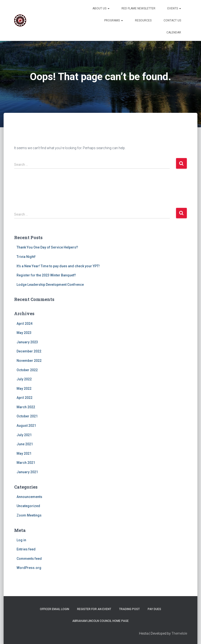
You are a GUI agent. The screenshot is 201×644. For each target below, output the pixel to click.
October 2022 (27, 370)
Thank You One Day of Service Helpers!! (47, 247)
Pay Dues (154, 609)
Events (174, 8)
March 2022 (26, 407)
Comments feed (29, 559)
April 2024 (24, 324)
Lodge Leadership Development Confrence (50, 285)
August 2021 (26, 426)
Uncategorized (28, 506)
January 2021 (27, 472)
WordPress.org (29, 568)
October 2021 (27, 416)
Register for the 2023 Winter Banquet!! (46, 275)
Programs (114, 20)
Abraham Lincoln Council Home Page (100, 621)
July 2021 (24, 435)
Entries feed (26, 549)
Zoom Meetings (29, 515)
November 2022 (29, 361)
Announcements (29, 497)
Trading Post (129, 609)
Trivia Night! (26, 257)
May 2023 (24, 333)
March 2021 (26, 463)
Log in (21, 540)
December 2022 (29, 351)
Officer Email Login (55, 609)
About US (101, 8)
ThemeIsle (179, 633)
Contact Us (172, 20)
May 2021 (24, 453)
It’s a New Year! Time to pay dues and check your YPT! (58, 266)
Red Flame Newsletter (138, 8)
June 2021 (25, 444)
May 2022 (24, 389)
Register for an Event (94, 609)
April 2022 (24, 398)
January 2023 (27, 342)
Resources (143, 20)
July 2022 (24, 379)
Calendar (174, 32)
